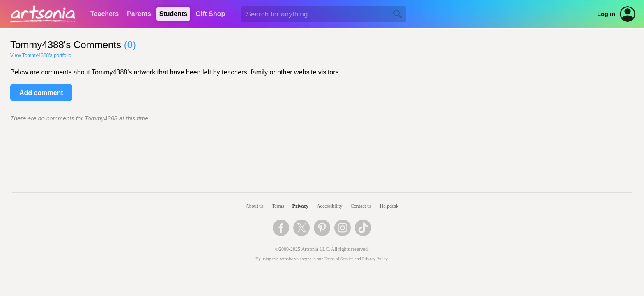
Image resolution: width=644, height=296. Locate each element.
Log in (606, 14)
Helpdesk (389, 206)
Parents (139, 14)
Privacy (300, 206)
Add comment (41, 93)
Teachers (105, 14)
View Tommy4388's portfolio (41, 55)
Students (173, 14)
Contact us (361, 206)
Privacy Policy (375, 259)
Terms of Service (339, 259)
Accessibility (330, 206)
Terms (278, 206)
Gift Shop (210, 14)
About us (255, 206)
